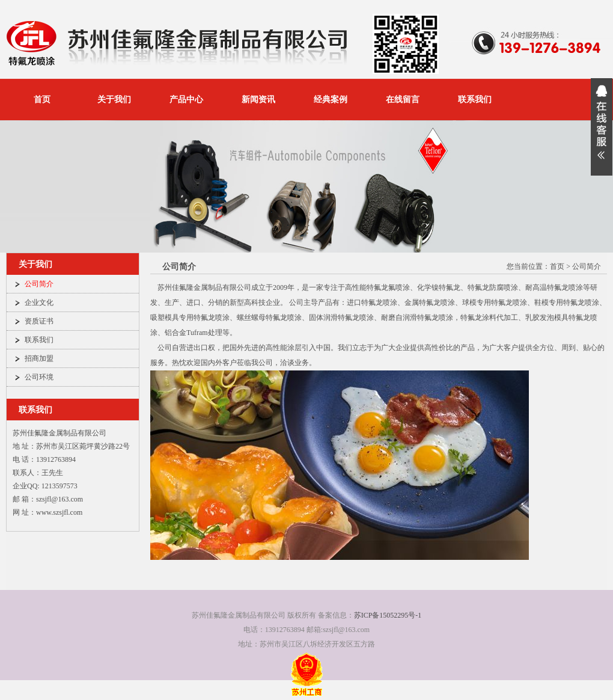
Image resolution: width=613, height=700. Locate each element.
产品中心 (186, 100)
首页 (42, 100)
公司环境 (39, 377)
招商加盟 (39, 358)
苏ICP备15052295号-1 (388, 615)
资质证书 (39, 321)
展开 (602, 127)
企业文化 (39, 302)
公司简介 (39, 284)
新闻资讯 (258, 100)
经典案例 (331, 100)
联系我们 (475, 100)
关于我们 (114, 100)
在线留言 (403, 100)
